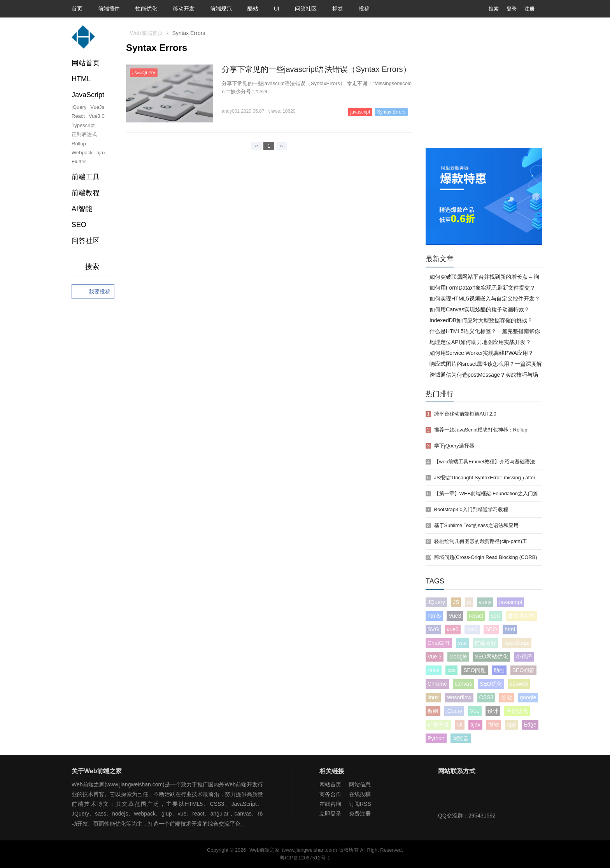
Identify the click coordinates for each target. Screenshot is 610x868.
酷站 (253, 9)
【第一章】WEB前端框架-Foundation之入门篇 (486, 493)
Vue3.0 (97, 116)
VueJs (97, 107)
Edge (530, 725)
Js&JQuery (144, 73)
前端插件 (109, 9)
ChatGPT (439, 643)
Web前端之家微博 (471, 795)
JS (456, 602)
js (469, 602)
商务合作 (330, 794)
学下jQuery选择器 (454, 446)
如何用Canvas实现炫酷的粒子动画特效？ (479, 309)
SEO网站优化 (491, 657)
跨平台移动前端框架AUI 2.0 (465, 414)
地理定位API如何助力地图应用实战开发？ (480, 342)
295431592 (482, 816)
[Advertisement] (484, 89)
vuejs (485, 602)
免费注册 (360, 814)
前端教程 (486, 643)
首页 (77, 9)
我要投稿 (93, 292)
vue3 (453, 629)
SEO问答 (524, 670)
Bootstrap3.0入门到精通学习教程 (471, 509)
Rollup (79, 144)
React (78, 116)
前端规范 (221, 9)
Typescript (83, 125)
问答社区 (306, 9)
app (511, 725)
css (451, 670)
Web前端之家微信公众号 (446, 795)
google (528, 697)
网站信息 (360, 784)
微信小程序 (521, 616)
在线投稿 (360, 794)
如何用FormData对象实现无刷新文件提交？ (482, 288)
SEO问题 (475, 670)
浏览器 (461, 738)
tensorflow (459, 697)
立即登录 (330, 814)
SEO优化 (491, 684)
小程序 (524, 657)
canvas (463, 684)
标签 (338, 9)
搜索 (488, 9)
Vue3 (455, 616)
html (510, 629)
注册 (529, 9)
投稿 (364, 9)
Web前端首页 (146, 33)
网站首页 (86, 63)
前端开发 (438, 725)
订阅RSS (360, 804)
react (434, 670)
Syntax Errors (391, 112)
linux (433, 697)
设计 (493, 711)
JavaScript (517, 643)
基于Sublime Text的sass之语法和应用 (476, 525)
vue (462, 643)
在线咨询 (330, 804)
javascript (360, 112)
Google (458, 657)
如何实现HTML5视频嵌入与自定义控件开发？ (485, 299)
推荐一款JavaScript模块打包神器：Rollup (481, 430)
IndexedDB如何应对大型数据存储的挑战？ (481, 320)
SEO (79, 225)
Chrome (437, 684)
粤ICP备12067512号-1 (305, 858)
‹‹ (257, 146)
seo (495, 616)
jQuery (79, 107)
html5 (434, 616)
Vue (475, 711)
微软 (494, 725)
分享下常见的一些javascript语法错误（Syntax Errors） (316, 69)
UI (277, 9)
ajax (101, 153)
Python (436, 738)
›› (281, 146)
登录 (512, 9)
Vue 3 (435, 657)
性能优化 (146, 9)
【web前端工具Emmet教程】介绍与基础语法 (485, 462)
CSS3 (486, 697)
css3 (472, 629)
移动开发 (184, 9)
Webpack (82, 153)
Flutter (79, 162)
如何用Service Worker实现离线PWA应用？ (481, 353)
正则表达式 (84, 134)
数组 (433, 711)
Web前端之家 (265, 850)
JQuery (436, 602)
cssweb (519, 684)
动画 (499, 670)
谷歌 (507, 697)
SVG (433, 629)
